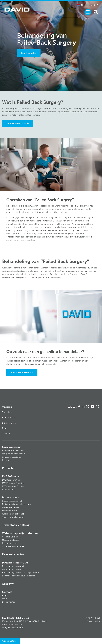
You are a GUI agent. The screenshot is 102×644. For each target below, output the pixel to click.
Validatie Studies (10, 537)
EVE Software (9, 418)
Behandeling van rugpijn (14, 566)
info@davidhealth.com (13, 628)
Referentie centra (13, 554)
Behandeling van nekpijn (14, 569)
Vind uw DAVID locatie (18, 123)
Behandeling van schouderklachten (19, 576)
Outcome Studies (10, 540)
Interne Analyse (9, 543)
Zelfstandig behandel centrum (16, 504)
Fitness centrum (10, 511)
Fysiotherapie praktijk (12, 501)
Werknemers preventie (13, 514)
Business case (11, 497)
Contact (6, 434)
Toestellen (7, 412)
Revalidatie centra (11, 507)
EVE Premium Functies (13, 483)
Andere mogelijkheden (13, 517)
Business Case (9, 423)
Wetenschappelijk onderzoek (20, 533)
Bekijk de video (29, 53)
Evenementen (9, 602)
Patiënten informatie (15, 563)
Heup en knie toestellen (13, 454)
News (5, 599)
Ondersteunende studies (14, 546)
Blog (4, 428)
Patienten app (9, 489)
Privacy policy (93, 621)
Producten (9, 468)
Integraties (7, 460)
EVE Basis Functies (11, 480)
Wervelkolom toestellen (14, 450)
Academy (8, 584)
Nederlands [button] (86, 5)
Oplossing (7, 407)
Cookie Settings (10, 641)
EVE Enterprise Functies (13, 486)
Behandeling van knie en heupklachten (20, 573)
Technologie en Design (16, 525)
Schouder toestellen (12, 457)
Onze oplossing (12, 447)
